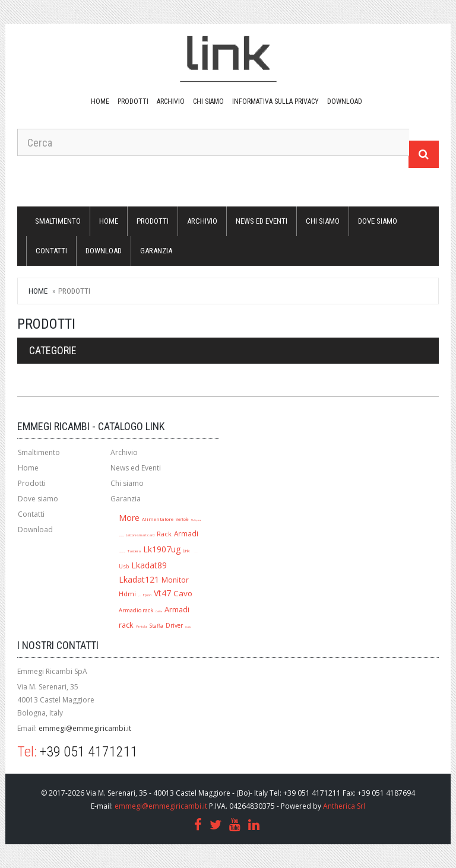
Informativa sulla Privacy (275, 101)
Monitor (175, 580)
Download (35, 530)
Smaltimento (58, 221)
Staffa (156, 626)
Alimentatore (158, 519)
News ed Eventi (262, 221)
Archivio (171, 101)
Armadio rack (136, 610)
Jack (140, 596)
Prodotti (133, 101)
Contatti (51, 251)
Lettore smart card (140, 535)
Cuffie (159, 611)
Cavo (183, 593)
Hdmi (127, 594)
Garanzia (156, 251)
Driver (174, 625)
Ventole (182, 519)
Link (186, 551)
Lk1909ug (121, 536)
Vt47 (162, 593)
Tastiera (134, 551)
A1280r (196, 552)
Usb (124, 566)
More (129, 518)
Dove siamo (378, 221)
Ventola (142, 627)
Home (100, 101)
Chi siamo (208, 101)
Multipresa (196, 520)
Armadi (186, 533)
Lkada (188, 627)
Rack (164, 534)
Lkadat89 (149, 565)
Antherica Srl (344, 806)
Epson (147, 595)
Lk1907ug (162, 549)
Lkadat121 (139, 579)
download (345, 101)
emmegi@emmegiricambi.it (85, 728)
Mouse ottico (122, 552)
